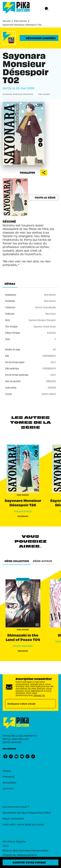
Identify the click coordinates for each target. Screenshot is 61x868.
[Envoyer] (52, 704)
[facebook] (5, 756)
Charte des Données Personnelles (26, 850)
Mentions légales (14, 841)
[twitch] (27, 756)
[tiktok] (33, 756)
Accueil (7, 21)
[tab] (10, 284)
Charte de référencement (20, 855)
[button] (39, 38)
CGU (6, 846)
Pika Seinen (20, 21)
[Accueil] (16, 8)
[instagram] (11, 756)
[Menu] (51, 9)
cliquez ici (39, 695)
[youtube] (22, 756)
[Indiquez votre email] (26, 704)
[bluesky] (16, 756)
